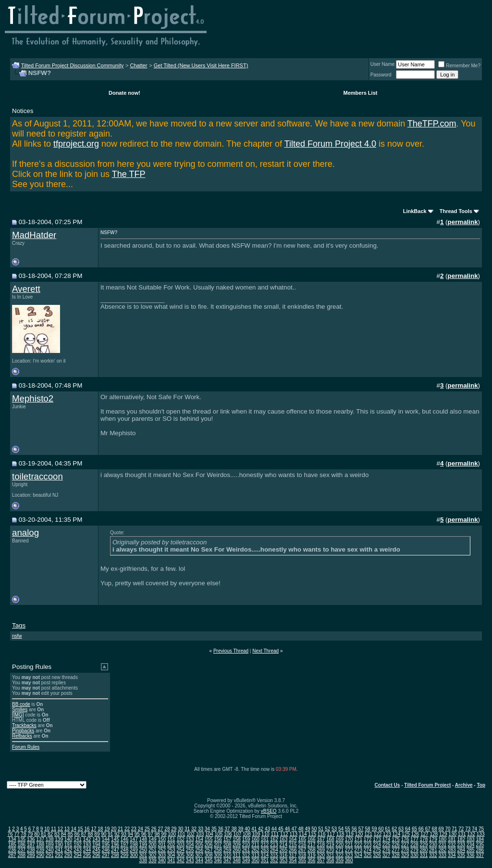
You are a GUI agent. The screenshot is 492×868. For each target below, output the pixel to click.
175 (396, 839)
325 (368, 855)
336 (471, 855)
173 (377, 839)
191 (68, 845)
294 (78, 855)
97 (151, 834)
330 (414, 855)
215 (293, 845)
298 (115, 855)
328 (396, 855)
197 (125, 845)
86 (77, 834)
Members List (361, 93)
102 (191, 834)
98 (157, 834)
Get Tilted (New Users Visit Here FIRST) (201, 65)
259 (228, 850)
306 (190, 855)
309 (218, 855)
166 (312, 839)
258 (218, 850)
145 (115, 839)
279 (414, 850)
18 (100, 829)
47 (294, 829)
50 (314, 829)
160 (255, 839)
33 (201, 829)
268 (312, 850)
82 (50, 834)
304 (171, 855)
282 (443, 850)
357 (321, 861)
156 (218, 839)
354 (293, 861)
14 (74, 829)
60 (381, 829)
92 (117, 834)
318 (302, 855)
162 (274, 839)
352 (274, 861)
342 (180, 861)
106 (228, 834)
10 (47, 829)
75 (481, 829)
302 (153, 855)
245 (96, 850)
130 (452, 834)
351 (265, 861)
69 (441, 829)
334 (452, 855)
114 (303, 834)
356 (312, 861)
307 (199, 855)
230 (433, 845)
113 (293, 834)
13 (67, 829)
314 (265, 855)
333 (443, 855)
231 (443, 845)
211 (255, 845)
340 (162, 861)
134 (12, 839)
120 (359, 834)
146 (125, 839)
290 (40, 855)
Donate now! (124, 93)
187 (31, 845)
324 (358, 855)
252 (162, 850)
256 (199, 850)
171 (358, 839)
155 (209, 839)
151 (171, 839)
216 (302, 845)
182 (461, 839)
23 (134, 829)
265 (284, 850)
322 (339, 855)
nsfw (17, 636)
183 (471, 839)
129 (443, 834)
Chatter (138, 65)
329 (405, 855)
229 (424, 845)
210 (246, 845)
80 (37, 834)
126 (415, 834)
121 (368, 834)
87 (84, 834)
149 (153, 839)
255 (190, 850)
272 (349, 850)
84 (64, 834)
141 (78, 839)
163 (284, 839)
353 (284, 861)
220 (339, 845)
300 (134, 855)
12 (60, 829)
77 (17, 834)
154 (199, 839)
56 (354, 829)
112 (284, 834)
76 (10, 834)
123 (387, 834)
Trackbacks (24, 725)
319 (312, 855)
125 (406, 834)
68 (435, 829)
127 (424, 834)
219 (330, 845)
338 (143, 861)
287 (12, 855)
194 (96, 845)
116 (322, 834)
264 (274, 850)
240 (50, 850)
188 (40, 845)
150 (162, 839)
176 (405, 839)
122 (378, 834)
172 (368, 839)
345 (209, 861)
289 (31, 855)
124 (397, 834)
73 (468, 829)
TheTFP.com (432, 124)
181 (452, 839)
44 (274, 829)
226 (396, 845)
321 (330, 855)
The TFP (129, 174)
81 (43, 834)
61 (387, 829)
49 (307, 829)
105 (219, 834)
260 (237, 850)
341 (171, 861)
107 (238, 834)
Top (481, 785)
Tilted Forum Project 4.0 (330, 144)
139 (59, 839)
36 (221, 829)
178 (424, 839)
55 (348, 829)
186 (21, 845)
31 (187, 829)
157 (228, 839)
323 (349, 855)
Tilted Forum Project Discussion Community (73, 65)
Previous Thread (231, 651)
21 (120, 829)
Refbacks (22, 736)
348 (237, 861)
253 (171, 850)
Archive (464, 785)
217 (312, 845)
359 (339, 861)
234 (471, 845)
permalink (463, 222)
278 (405, 850)
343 (190, 861)
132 (471, 834)
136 (31, 839)
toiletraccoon (37, 476)
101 (181, 834)
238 (31, 850)
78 (23, 834)
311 (237, 855)
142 (87, 839)
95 (137, 834)
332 (433, 855)
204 (190, 845)
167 (321, 839)
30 (180, 829)
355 (302, 861)
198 (134, 845)
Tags (19, 625)
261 (246, 850)
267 (302, 850)
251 (153, 850)
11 (54, 829)
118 (340, 834)
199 (143, 845)
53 (334, 829)
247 (115, 850)
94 (130, 834)
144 (106, 839)
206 (209, 845)
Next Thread (265, 651)
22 (127, 829)
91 (110, 834)
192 (78, 845)
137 (40, 839)
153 (190, 839)
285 (471, 850)
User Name (383, 64)
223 (368, 845)
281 (433, 850)
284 (461, 850)
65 (414, 829)
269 (321, 850)
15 (80, 829)
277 (396, 850)
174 (387, 839)
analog (25, 533)
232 (452, 845)
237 (21, 850)
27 (160, 829)
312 (246, 855)
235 (480, 845)
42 (261, 829)
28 (167, 829)
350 (255, 861)
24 (141, 829)
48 (301, 829)
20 (114, 829)
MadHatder (34, 235)
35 (214, 829)
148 (143, 839)
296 (96, 855)
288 (21, 855)
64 (408, 829)
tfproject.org (76, 144)
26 (154, 829)
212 (265, 845)
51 (321, 829)
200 (153, 845)
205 (199, 845)
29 (174, 829)
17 (93, 829)
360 (349, 861)
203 (180, 845)
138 (50, 839)
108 (247, 834)
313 (255, 855)
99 (164, 834)
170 (349, 839)
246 (106, 850)
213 (274, 845)
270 (330, 850)
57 (361, 829)
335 (461, 855)
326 (377, 855)
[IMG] (18, 715)
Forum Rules (26, 747)
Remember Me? (459, 66)
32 (194, 829)
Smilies (20, 710)
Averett (26, 289)
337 (480, 855)
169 (339, 839)
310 (228, 855)
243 (78, 850)
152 (180, 839)
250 (143, 850)
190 (59, 845)
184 (480, 839)
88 (90, 834)
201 (162, 845)
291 (50, 855)
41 (254, 829)
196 (115, 845)
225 (387, 845)
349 (246, 861)
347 (228, 861)
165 (302, 839)
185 (12, 845)
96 (144, 834)
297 (106, 855)
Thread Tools (456, 211)
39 (240, 829)
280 (424, 850)
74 (474, 829)
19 (107, 829)
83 (57, 834)
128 (434, 834)
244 (87, 850)
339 (153, 861)
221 (349, 845)
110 (265, 834)
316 (284, 855)
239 (40, 850)
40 (247, 829)
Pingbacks (23, 731)
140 (68, 839)
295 (87, 855)
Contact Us (387, 785)
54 (341, 829)
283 (452, 850)
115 (312, 834)
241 (59, 850)
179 (433, 839)
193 (87, 845)
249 (134, 850)
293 (68, 855)
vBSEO (269, 811)
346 (218, 861)
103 (200, 834)
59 (374, 829)
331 (424, 855)
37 (228, 829)
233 (461, 845)
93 (124, 834)
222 (358, 845)
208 (228, 845)
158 (237, 839)
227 (405, 845)
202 (171, 845)
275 (377, 850)
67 (428, 829)
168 (330, 839)
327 (387, 855)
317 (293, 855)
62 (394, 829)
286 (480, 850)
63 (401, 829)
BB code (21, 704)
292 (59, 855)
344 (199, 861)
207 (218, 845)
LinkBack (415, 211)
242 (68, 850)
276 (387, 850)
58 (368, 829)
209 (237, 845)
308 (209, 855)
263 (265, 850)
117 (331, 834)
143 (96, 839)
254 (180, 850)
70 (448, 829)
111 (275, 834)
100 (172, 834)
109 (256, 834)
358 (330, 861)
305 (180, 855)
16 (87, 829)
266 (293, 850)
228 (414, 845)
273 (358, 850)
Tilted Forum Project (427, 785)
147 (134, 839)
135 (21, 839)
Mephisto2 (33, 398)
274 (368, 850)
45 (281, 829)
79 (30, 834)
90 (104, 834)
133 (481, 834)
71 (454, 829)
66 (421, 829)
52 (327, 829)
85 (70, 834)
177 (414, 839)
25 (147, 829)
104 (209, 834)
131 (462, 834)
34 (207, 829)
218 (321, 845)
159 (246, 839)
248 (125, 850)
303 (162, 855)
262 (255, 850)
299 (125, 855)
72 (461, 829)
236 (12, 850)
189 (50, 845)
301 (143, 855)
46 (288, 829)
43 (267, 829)
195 (106, 845)
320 (321, 855)
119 (350, 834)
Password (381, 75)
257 (209, 850)
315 (274, 855)
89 (97, 834)
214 (284, 845)
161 (265, 839)
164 (293, 839)
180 (443, 839)
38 (234, 829)
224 (377, 845)
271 (339, 850)
